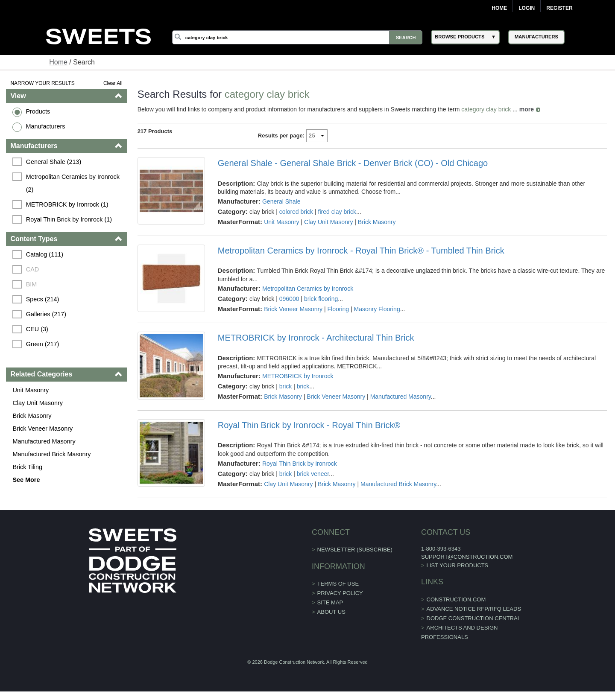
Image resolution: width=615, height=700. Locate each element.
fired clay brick (337, 212)
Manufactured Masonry (44, 441)
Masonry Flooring (377, 309)
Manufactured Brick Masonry (51, 454)
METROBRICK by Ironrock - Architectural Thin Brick (316, 338)
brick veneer (313, 474)
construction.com (456, 599)
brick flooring (321, 299)
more (527, 109)
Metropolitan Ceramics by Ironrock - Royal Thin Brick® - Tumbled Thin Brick (361, 251)
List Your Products (458, 565)
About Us (331, 612)
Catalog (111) (45, 254)
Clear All (113, 83)
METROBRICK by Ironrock (298, 376)
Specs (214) (43, 299)
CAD (32, 269)
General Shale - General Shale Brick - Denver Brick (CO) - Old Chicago (353, 163)
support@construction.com (467, 557)
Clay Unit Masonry (38, 403)
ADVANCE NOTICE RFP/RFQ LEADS (474, 609)
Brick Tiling (27, 467)
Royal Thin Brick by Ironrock (300, 464)
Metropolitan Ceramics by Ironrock (308, 289)
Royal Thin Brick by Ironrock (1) (69, 219)
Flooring (338, 309)
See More (26, 480)
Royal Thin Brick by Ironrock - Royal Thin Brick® (309, 425)
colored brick (296, 212)
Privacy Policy (340, 593)
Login (527, 8)
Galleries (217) (46, 314)
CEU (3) (37, 329)
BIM (32, 284)
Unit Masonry (31, 390)
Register (559, 8)
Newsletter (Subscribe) (355, 550)
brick (286, 386)
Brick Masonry (32, 416)
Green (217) (43, 344)
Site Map (330, 602)
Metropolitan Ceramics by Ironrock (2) (74, 183)
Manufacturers (45, 126)
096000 (289, 299)
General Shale (281, 201)
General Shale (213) (54, 162)
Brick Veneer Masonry (42, 429)
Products (38, 111)
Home (499, 8)
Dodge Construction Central (474, 618)
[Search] (297, 37)
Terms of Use (338, 584)
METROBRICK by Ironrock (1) (67, 204)
